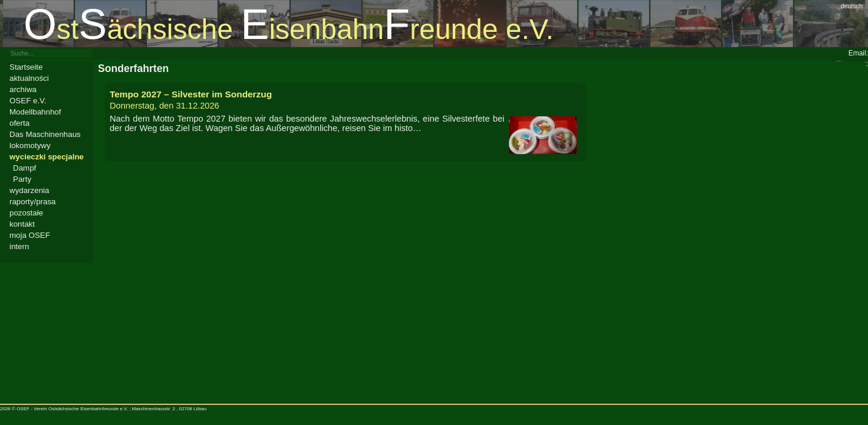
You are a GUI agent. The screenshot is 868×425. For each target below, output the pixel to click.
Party (22, 179)
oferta (19, 123)
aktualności (29, 78)
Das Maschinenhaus (45, 134)
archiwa (23, 89)
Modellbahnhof (35, 112)
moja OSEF (30, 235)
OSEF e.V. (28, 101)
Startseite (26, 67)
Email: (858, 53)
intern (19, 246)
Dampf (24, 168)
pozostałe (26, 213)
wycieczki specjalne (47, 157)
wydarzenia (29, 190)
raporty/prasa (33, 202)
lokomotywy (30, 146)
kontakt (22, 224)
